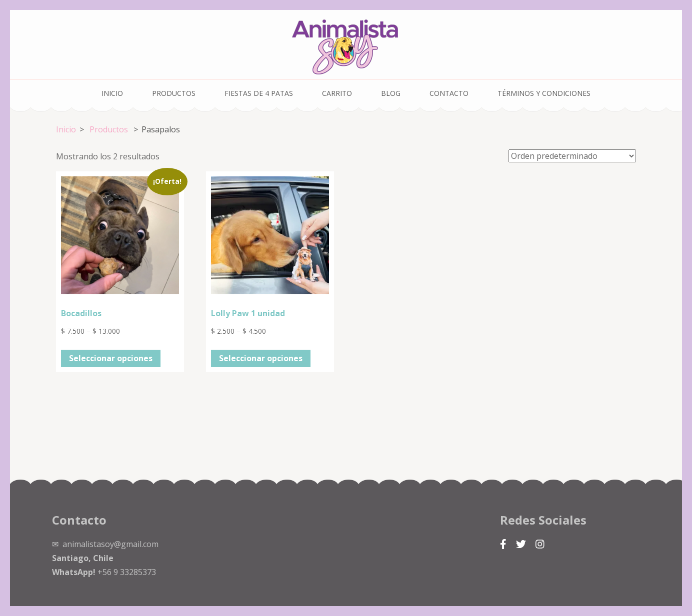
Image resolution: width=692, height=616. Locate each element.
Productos (174, 93)
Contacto (449, 93)
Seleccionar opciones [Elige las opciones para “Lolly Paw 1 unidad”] (261, 358)
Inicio (112, 93)
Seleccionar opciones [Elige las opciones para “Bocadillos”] (111, 358)
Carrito (337, 93)
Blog (391, 93)
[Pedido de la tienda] (572, 156)
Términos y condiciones (544, 93)
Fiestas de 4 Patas (259, 93)
